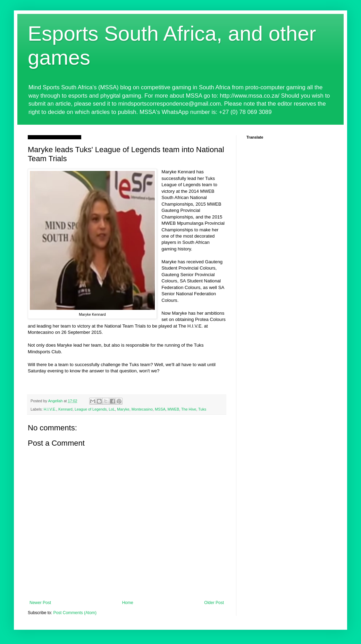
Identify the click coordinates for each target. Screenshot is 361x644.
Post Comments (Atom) (75, 613)
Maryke (123, 409)
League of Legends (91, 409)
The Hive (189, 409)
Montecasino (142, 409)
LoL (112, 409)
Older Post (214, 603)
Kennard (65, 409)
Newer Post (40, 603)
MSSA (160, 409)
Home (128, 603)
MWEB (174, 409)
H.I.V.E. (50, 409)
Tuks (202, 409)
